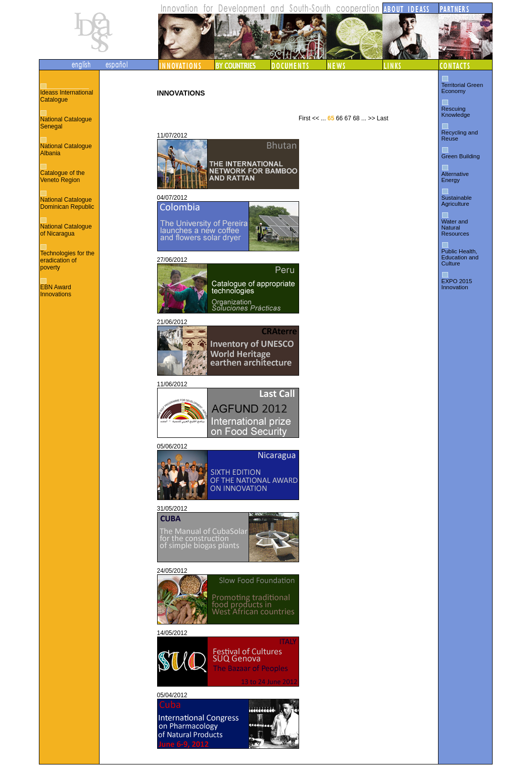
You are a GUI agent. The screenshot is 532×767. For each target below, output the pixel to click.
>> (371, 118)
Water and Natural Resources (455, 228)
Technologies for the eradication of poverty (67, 260)
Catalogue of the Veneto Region (63, 176)
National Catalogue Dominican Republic (67, 203)
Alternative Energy (455, 177)
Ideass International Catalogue (67, 96)
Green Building (461, 156)
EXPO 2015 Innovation (457, 284)
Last (383, 118)
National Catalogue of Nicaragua (66, 230)
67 (348, 118)
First (304, 118)
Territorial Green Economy (463, 88)
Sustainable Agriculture (457, 201)
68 (356, 118)
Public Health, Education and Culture (460, 257)
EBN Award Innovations (56, 291)
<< (316, 118)
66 (339, 118)
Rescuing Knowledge (456, 112)
